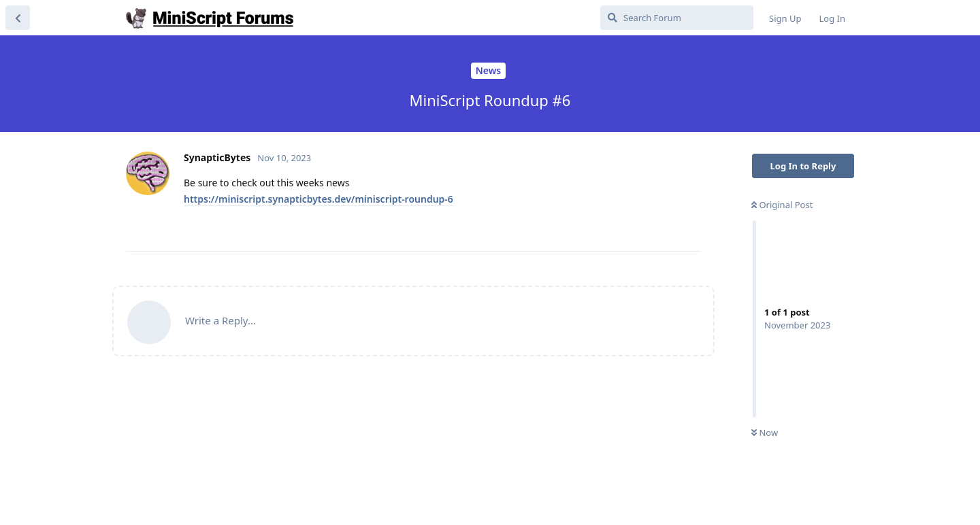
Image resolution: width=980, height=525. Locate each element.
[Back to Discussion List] (18, 18)
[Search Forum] (677, 18)
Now (765, 433)
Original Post (782, 205)
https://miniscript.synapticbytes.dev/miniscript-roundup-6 (318, 199)
